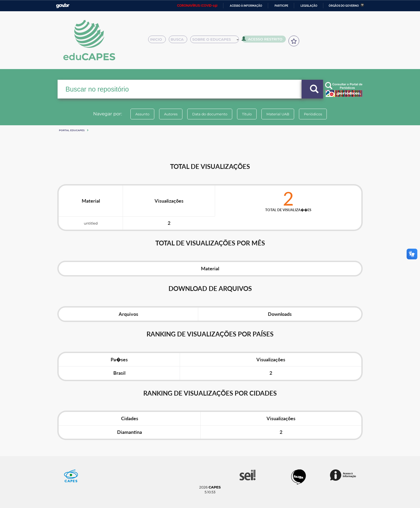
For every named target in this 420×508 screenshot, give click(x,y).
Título (248, 114)
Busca (180, 41)
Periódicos (317, 114)
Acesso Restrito (264, 40)
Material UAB (280, 114)
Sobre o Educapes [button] (217, 41)
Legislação (309, 6)
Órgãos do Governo (344, 6)
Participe (281, 6)
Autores (168, 114)
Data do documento (209, 114)
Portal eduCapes (72, 130)
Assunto (139, 114)
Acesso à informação (246, 6)
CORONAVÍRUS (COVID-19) (197, 6)
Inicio (158, 41)
